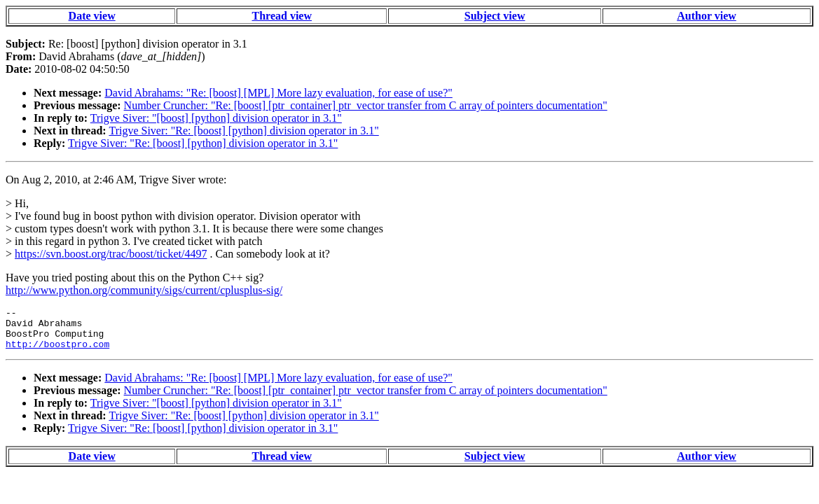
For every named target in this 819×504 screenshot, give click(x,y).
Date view (92, 16)
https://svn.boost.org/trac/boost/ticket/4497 (111, 254)
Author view (707, 16)
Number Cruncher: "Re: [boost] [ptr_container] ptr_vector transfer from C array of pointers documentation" (366, 105)
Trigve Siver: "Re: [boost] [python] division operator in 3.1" (243, 131)
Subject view (495, 16)
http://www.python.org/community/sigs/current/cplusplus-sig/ (144, 290)
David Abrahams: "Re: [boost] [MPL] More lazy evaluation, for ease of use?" (278, 93)
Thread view (282, 16)
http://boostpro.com (57, 352)
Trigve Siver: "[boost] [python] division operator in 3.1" (216, 118)
